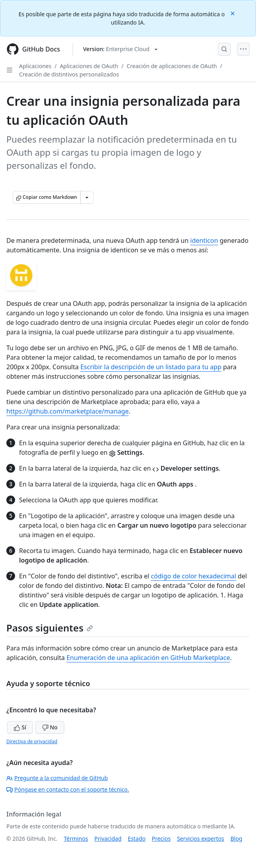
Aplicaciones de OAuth (89, 66)
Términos (76, 838)
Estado (137, 838)
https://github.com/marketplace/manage (67, 411)
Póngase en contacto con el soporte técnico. (68, 789)
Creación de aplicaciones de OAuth (172, 66)
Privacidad (108, 838)
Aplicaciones (35, 66)
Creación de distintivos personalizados (69, 74)
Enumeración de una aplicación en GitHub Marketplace (148, 658)
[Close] (233, 13)
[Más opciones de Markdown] (87, 197)
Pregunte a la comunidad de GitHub (57, 778)
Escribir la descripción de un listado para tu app (151, 367)
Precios (161, 838)
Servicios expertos (201, 838)
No (50, 727)
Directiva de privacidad (32, 741)
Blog (237, 838)
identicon (204, 240)
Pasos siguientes (50, 628)
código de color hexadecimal (193, 576)
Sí (20, 727)
